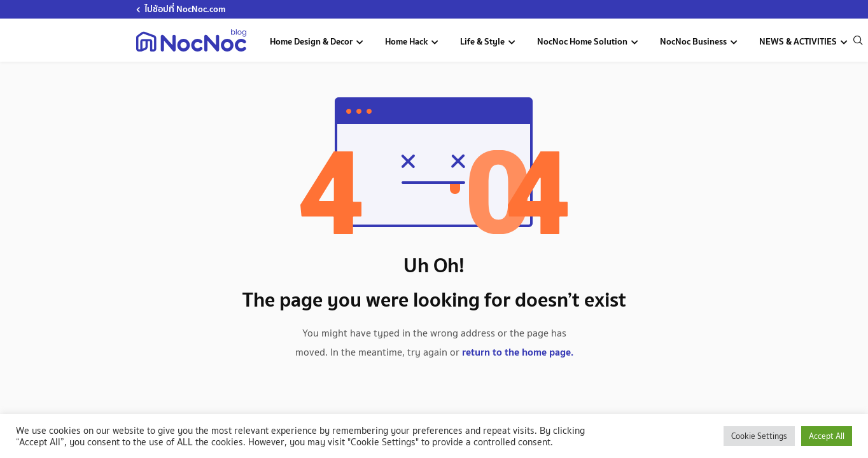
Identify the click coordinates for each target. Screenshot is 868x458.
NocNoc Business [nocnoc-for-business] (694, 41)
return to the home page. (518, 352)
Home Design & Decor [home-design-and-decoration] (312, 41)
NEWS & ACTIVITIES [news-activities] (799, 41)
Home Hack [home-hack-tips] (407, 41)
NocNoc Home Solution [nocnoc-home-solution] (583, 41)
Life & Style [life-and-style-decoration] (483, 41)
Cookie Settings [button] (759, 436)
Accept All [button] (827, 436)
